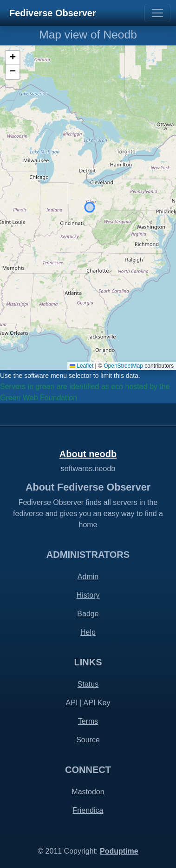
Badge (88, 614)
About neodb (88, 454)
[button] (13, 58)
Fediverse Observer (53, 13)
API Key (97, 703)
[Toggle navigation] (157, 13)
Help (88, 632)
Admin (88, 577)
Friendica (88, 810)
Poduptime (119, 851)
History (88, 595)
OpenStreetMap (123, 366)
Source (88, 740)
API (72, 703)
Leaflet (81, 366)
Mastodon (88, 792)
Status (88, 684)
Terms (88, 721)
